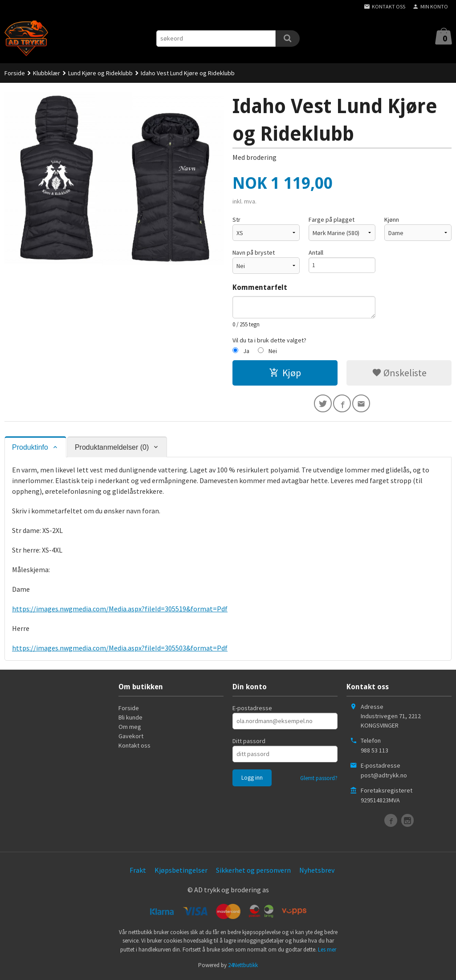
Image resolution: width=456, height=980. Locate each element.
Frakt (138, 872)
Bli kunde (130, 719)
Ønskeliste (399, 373)
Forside (15, 73)
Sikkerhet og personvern (253, 872)
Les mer (327, 951)
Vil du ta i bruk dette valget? (269, 340)
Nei (273, 351)
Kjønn (392, 220)
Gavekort (131, 738)
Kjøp (285, 373)
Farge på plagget (332, 220)
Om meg (130, 728)
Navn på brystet (254, 252)
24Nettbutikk (243, 967)
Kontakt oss (134, 747)
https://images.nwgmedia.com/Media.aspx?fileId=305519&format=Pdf (120, 610)
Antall (316, 252)
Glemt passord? (319, 780)
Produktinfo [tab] (30, 449)
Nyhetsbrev (317, 872)
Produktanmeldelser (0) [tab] (112, 449)
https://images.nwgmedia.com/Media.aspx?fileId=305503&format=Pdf (120, 650)
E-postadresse (252, 710)
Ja (246, 351)
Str (236, 220)
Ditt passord (249, 743)
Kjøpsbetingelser (181, 872)
